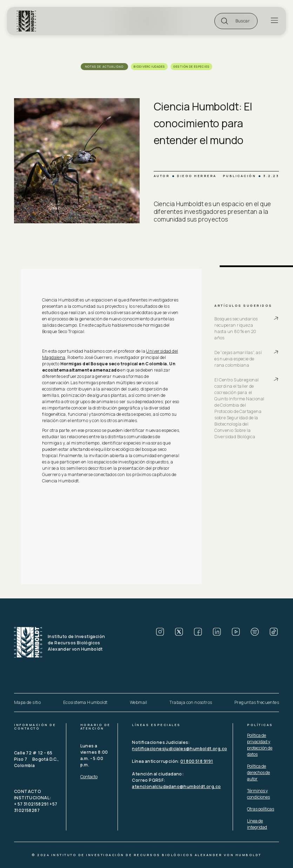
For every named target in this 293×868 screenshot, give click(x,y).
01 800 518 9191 (197, 761)
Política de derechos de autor (258, 772)
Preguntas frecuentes (257, 702)
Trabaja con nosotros (191, 702)
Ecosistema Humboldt (85, 702)
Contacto (89, 777)
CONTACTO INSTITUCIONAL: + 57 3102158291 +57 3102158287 (36, 801)
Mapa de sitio (27, 702)
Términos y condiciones (258, 794)
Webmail (139, 702)
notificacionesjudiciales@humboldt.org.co (179, 749)
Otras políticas (261, 809)
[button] (236, 21)
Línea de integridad (257, 824)
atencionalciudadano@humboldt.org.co (176, 786)
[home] (28, 21)
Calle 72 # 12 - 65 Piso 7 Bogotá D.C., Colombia (37, 759)
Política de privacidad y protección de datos (260, 745)
